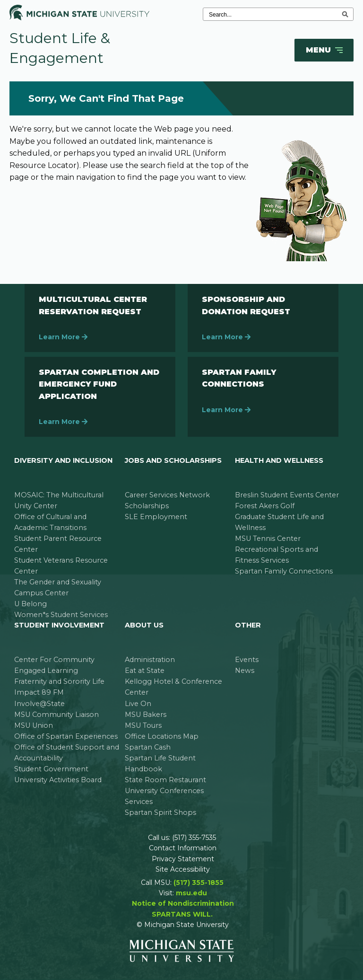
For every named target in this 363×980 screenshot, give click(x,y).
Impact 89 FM (39, 692)
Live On (138, 704)
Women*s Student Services (61, 615)
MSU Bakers (146, 715)
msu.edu (191, 893)
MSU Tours (143, 725)
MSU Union (34, 725)
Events (247, 660)
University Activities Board (58, 780)
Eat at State (145, 671)
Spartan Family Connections (284, 571)
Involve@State (39, 704)
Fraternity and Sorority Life (59, 681)
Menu (325, 50)
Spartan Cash (148, 747)
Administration (150, 660)
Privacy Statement (183, 859)
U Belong (30, 604)
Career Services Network (167, 495)
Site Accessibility (183, 869)
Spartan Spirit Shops (160, 812)
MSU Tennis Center (268, 539)
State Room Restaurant (165, 780)
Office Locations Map (162, 736)
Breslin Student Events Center (287, 495)
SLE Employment (156, 517)
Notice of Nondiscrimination (183, 903)
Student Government (51, 769)
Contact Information (183, 848)
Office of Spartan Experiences (66, 736)
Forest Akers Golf (265, 506)
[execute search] (345, 14)
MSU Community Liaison (56, 715)
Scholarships (147, 506)
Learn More (63, 337)
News (245, 671)
